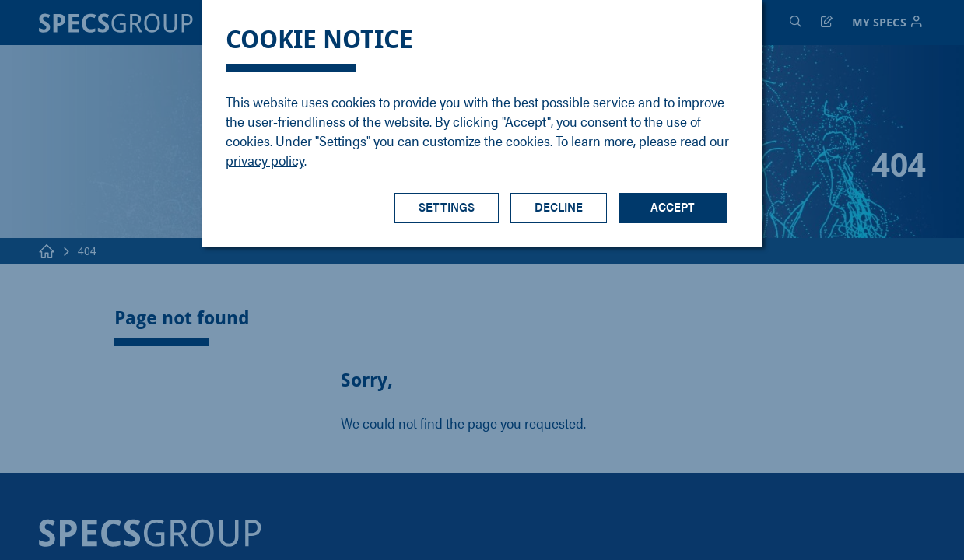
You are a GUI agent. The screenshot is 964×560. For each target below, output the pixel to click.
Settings (447, 206)
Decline (559, 206)
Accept (673, 206)
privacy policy (265, 160)
